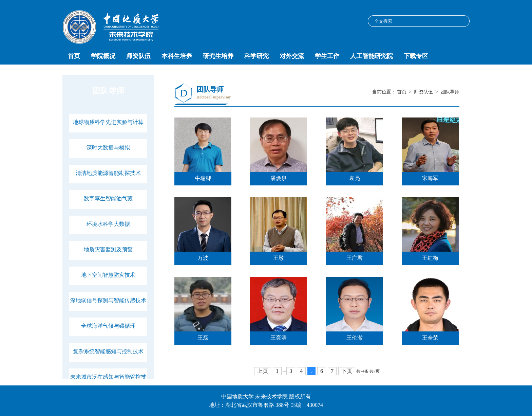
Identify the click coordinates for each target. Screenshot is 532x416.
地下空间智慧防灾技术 (108, 275)
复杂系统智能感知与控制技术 (108, 351)
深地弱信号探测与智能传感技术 (108, 300)
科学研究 (256, 56)
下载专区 (416, 56)
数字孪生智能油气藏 (108, 198)
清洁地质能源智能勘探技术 (108, 173)
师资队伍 (138, 56)
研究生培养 (218, 56)
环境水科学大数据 (108, 224)
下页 (347, 371)
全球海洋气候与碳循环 (108, 326)
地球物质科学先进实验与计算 (108, 122)
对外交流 (292, 56)
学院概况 (103, 56)
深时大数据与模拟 (108, 148)
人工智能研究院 (372, 56)
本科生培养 (177, 56)
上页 (263, 371)
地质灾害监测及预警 (108, 249)
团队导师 (450, 92)
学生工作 (327, 56)
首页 (74, 56)
